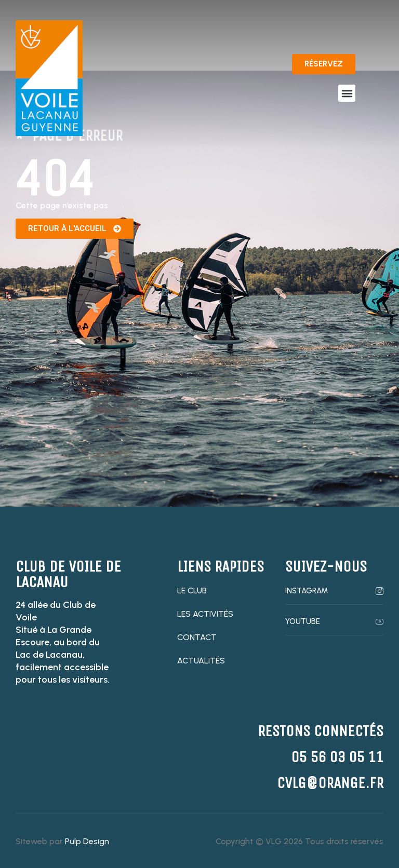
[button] (347, 93)
